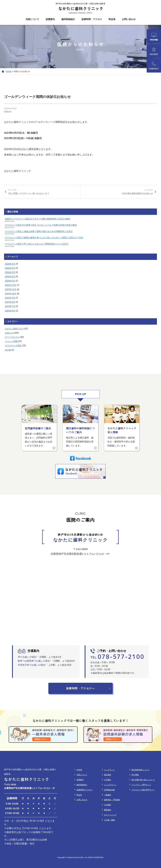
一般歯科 (108, 795)
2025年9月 (10, 298)
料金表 (112, 19)
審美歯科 (108, 810)
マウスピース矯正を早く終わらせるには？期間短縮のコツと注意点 (37, 244)
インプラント (109, 770)
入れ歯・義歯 (109, 820)
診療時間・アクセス (92, 19)
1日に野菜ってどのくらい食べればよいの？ (42, 191)
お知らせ (8, 111)
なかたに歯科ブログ (14, 329)
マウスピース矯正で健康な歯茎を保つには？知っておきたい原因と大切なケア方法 (44, 237)
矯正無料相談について (140, 770)
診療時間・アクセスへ (81, 688)
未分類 (8, 350)
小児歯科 (108, 805)
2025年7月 (10, 306)
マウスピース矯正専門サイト (143, 790)
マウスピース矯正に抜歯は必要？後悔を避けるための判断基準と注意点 (39, 231)
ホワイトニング (110, 815)
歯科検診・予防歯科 (112, 800)
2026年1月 (10, 281)
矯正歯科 (108, 775)
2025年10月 (11, 294)
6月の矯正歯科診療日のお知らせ (119, 191)
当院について (32, 19)
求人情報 (135, 775)
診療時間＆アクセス (85, 790)
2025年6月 (10, 311)
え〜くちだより (12, 337)
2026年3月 (10, 272)
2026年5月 (10, 264)
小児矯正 (108, 780)
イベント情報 (11, 341)
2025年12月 (11, 285)
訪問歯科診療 (109, 790)
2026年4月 (10, 268)
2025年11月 (11, 289)
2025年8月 (10, 302)
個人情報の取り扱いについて (143, 780)
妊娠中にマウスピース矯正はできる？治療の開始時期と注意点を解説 (38, 219)
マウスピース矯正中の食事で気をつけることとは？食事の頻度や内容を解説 (41, 225)
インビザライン (110, 785)
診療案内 (50, 19)
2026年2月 (10, 276)
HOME (8, 71)
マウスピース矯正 (13, 345)
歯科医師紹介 (68, 19)
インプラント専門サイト (141, 785)
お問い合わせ (129, 19)
